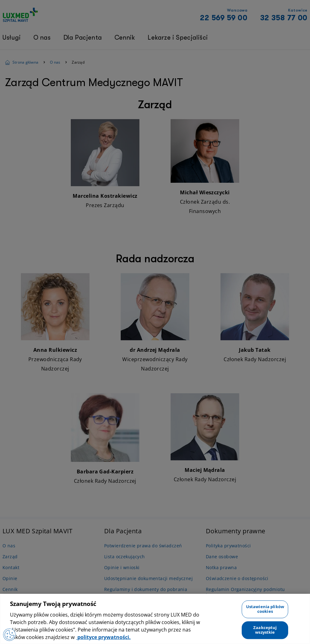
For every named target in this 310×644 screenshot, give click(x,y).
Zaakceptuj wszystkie (265, 630)
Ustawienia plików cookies (265, 609)
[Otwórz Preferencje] (9, 635)
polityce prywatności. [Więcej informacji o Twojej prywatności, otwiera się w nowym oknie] (103, 637)
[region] (155, 619)
